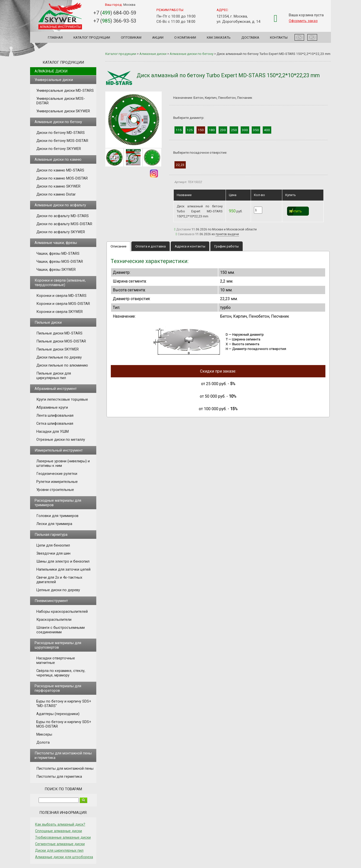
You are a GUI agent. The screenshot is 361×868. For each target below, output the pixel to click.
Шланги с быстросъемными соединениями (61, 630)
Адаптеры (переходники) (58, 714)
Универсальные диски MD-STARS (65, 91)
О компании (185, 37)
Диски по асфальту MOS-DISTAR (64, 224)
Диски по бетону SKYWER (59, 149)
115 (179, 130)
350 (256, 130)
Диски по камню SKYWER (58, 186)
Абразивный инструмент (56, 389)
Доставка (250, 37)
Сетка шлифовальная (55, 423)
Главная (55, 37)
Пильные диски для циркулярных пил (54, 376)
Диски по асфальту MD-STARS (63, 216)
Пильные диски (48, 322)
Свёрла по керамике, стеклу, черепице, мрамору (61, 673)
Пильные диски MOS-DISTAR (61, 341)
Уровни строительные (55, 490)
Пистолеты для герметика (59, 776)
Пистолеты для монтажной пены (65, 768)
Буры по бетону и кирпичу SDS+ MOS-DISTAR (64, 724)
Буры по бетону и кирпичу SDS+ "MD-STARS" (64, 704)
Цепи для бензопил (53, 545)
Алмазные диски (51, 71)
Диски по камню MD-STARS (60, 170)
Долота (43, 742)
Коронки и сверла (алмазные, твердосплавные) (60, 283)
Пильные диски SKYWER (58, 349)
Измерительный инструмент (59, 450)
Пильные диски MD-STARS (59, 333)
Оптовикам (131, 37)
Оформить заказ (303, 21)
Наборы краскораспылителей (62, 612)
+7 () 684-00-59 (115, 13)
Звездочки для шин (53, 553)
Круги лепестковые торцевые (62, 399)
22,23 (180, 165)
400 (267, 130)
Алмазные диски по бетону (58, 122)
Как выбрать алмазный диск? (60, 824)
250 (234, 130)
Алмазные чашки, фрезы (56, 243)
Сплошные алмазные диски (59, 831)
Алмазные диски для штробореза (64, 857)
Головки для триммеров (57, 516)
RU (312, 37)
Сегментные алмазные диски (60, 844)
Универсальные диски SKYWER (63, 111)
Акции (158, 37)
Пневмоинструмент (51, 601)
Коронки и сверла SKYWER (60, 312)
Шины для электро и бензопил (63, 561)
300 (245, 130)
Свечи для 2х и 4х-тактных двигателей (59, 580)
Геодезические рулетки (57, 474)
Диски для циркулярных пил (59, 850)
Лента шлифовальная (55, 415)
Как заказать (219, 37)
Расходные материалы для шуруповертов (58, 645)
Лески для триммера (54, 524)
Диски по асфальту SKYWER (61, 232)
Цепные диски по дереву (58, 590)
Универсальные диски (54, 80)
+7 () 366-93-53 (115, 21)
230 (223, 130)
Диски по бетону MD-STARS (61, 133)
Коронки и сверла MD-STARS (61, 296)
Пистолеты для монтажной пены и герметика (63, 755)
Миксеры (44, 734)
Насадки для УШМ (53, 431)
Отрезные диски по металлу (61, 440)
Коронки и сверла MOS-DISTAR (63, 304)
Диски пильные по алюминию (62, 365)
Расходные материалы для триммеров (58, 503)
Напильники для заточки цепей (63, 569)
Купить (296, 211)
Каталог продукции (92, 37)
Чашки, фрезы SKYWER (56, 270)
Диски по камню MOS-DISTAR (62, 178)
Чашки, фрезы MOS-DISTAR (60, 262)
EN (299, 37)
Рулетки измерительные (57, 482)
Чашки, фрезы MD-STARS (58, 253)
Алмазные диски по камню (58, 159)
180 (212, 130)
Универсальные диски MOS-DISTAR (61, 101)
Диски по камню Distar (56, 194)
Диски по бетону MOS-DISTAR (62, 141)
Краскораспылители (54, 620)
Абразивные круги (52, 407)
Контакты (279, 37)
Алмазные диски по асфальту (60, 205)
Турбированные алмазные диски (63, 837)
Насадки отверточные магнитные (56, 660)
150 (201, 130)
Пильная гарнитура (51, 535)
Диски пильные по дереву (59, 357)
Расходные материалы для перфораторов (58, 688)
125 (190, 130)
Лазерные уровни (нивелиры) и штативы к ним (63, 463)
